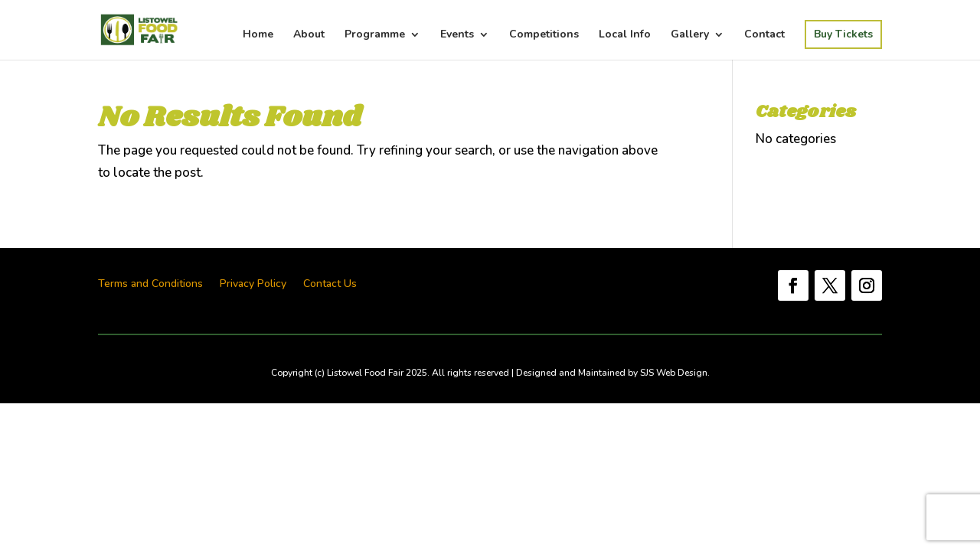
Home (258, 35)
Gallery (690, 35)
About (309, 35)
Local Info (625, 35)
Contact (764, 35)
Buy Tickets (843, 34)
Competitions (544, 35)
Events (457, 35)
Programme (375, 35)
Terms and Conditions (150, 285)
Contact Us (330, 285)
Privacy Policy (253, 285)
